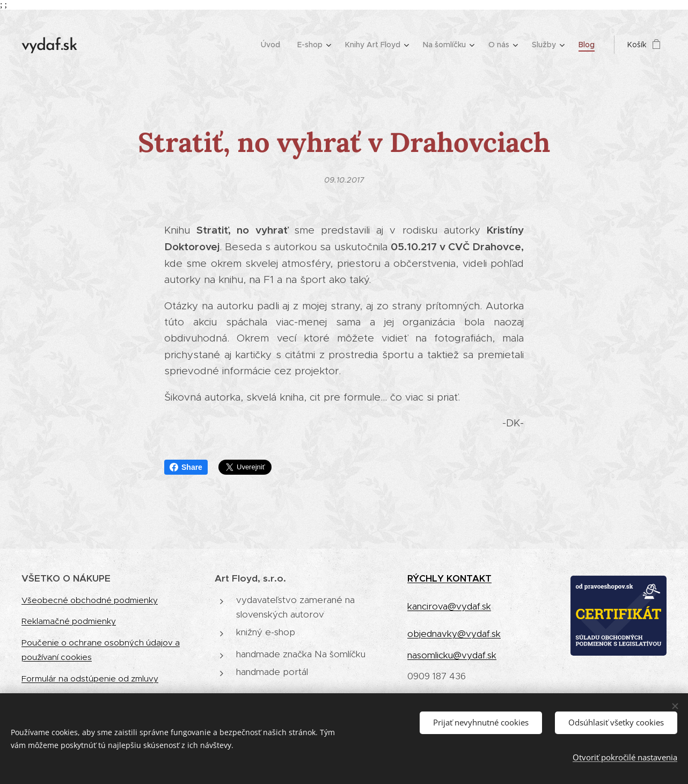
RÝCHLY (427, 578)
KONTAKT (469, 578)
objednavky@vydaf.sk (454, 634)
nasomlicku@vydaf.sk (452, 655)
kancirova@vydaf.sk (449, 606)
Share (186, 467)
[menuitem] (273, 45)
